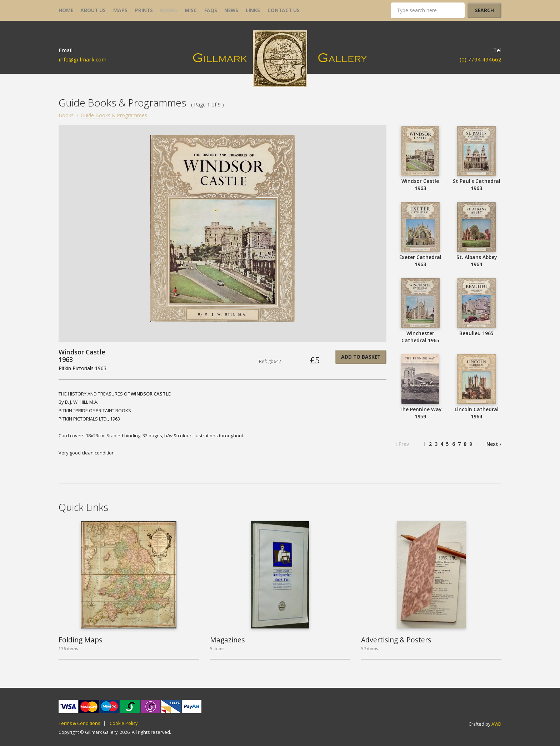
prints (144, 10)
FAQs (211, 10)
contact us (284, 10)
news (231, 10)
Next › (494, 444)
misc (191, 10)
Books (66, 115)
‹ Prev (402, 444)
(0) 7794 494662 (481, 59)
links (253, 10)
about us (93, 10)
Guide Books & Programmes (114, 115)
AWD (496, 724)
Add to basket (361, 357)
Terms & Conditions (79, 723)
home (66, 10)
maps (120, 10)
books (169, 10)
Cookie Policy (124, 723)
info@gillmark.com (82, 59)
